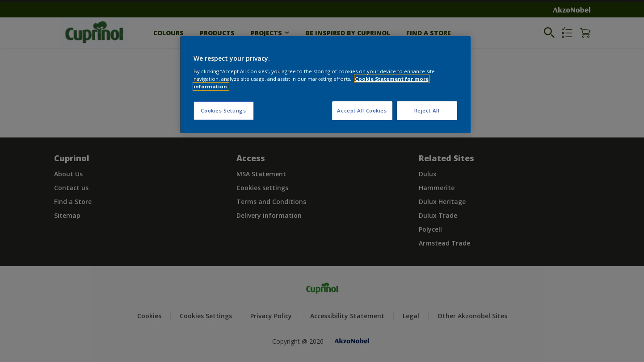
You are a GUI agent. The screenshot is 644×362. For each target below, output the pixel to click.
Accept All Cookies (362, 110)
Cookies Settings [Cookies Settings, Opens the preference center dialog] (223, 110)
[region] (325, 85)
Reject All (427, 110)
